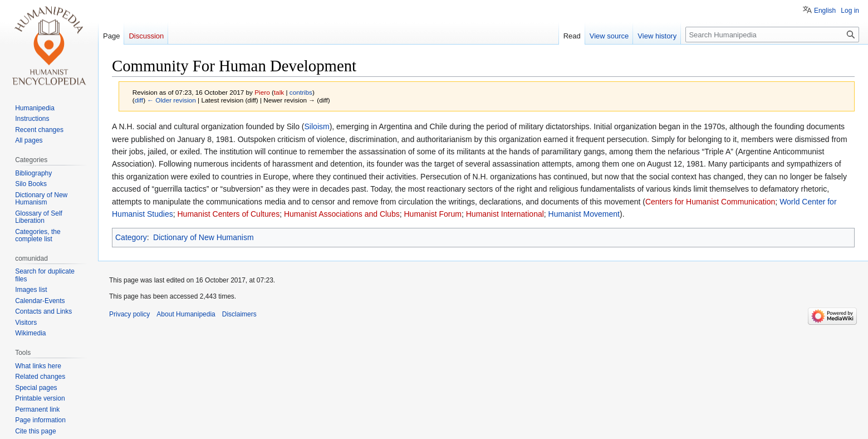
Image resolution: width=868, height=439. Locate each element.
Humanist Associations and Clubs (342, 214)
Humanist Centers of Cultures (229, 214)
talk (279, 92)
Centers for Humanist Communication (710, 202)
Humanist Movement (584, 214)
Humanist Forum (432, 214)
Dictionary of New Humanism (203, 237)
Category (131, 237)
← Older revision (171, 100)
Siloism (317, 126)
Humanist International (505, 214)
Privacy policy (129, 314)
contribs (301, 92)
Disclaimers (239, 314)
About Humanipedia (186, 314)
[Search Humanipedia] (772, 35)
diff (139, 100)
